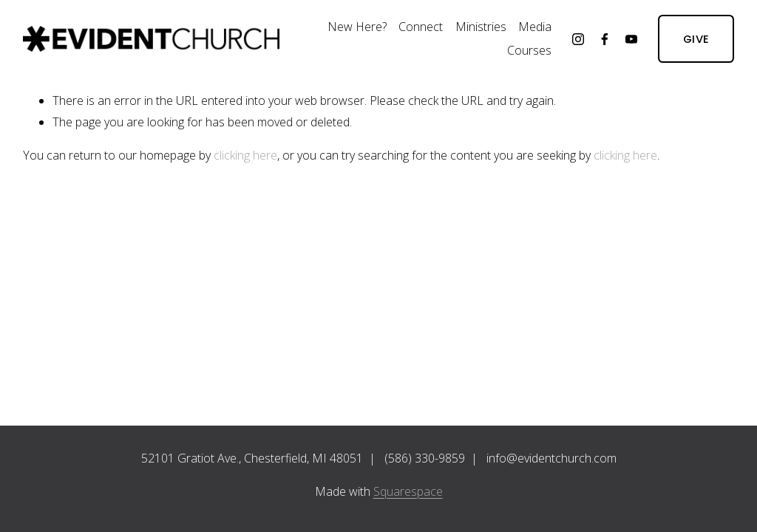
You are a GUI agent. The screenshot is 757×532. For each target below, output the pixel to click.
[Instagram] (578, 39)
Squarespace (408, 491)
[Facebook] (605, 39)
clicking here (245, 155)
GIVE (696, 39)
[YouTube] (631, 39)
